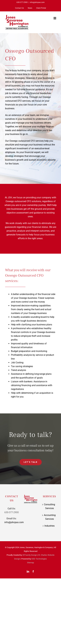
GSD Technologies (39, 559)
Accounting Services (50, 517)
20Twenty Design (30, 555)
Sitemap (30, 563)
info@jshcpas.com (37, 2)
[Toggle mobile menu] (55, 18)
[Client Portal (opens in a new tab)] (41, 8)
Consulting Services (49, 506)
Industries (50, 526)
